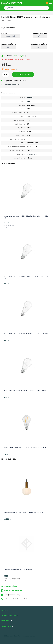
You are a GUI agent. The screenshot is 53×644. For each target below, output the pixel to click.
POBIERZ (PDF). (32, 154)
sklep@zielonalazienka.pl (12, 595)
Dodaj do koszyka (23, 74)
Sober (29, 101)
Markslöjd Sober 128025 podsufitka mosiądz (18, 569)
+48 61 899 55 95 (13, 591)
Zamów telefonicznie (12, 84)
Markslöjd (30, 98)
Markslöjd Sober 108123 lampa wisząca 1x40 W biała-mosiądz (23, 512)
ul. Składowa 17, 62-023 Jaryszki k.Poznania (17, 599)
